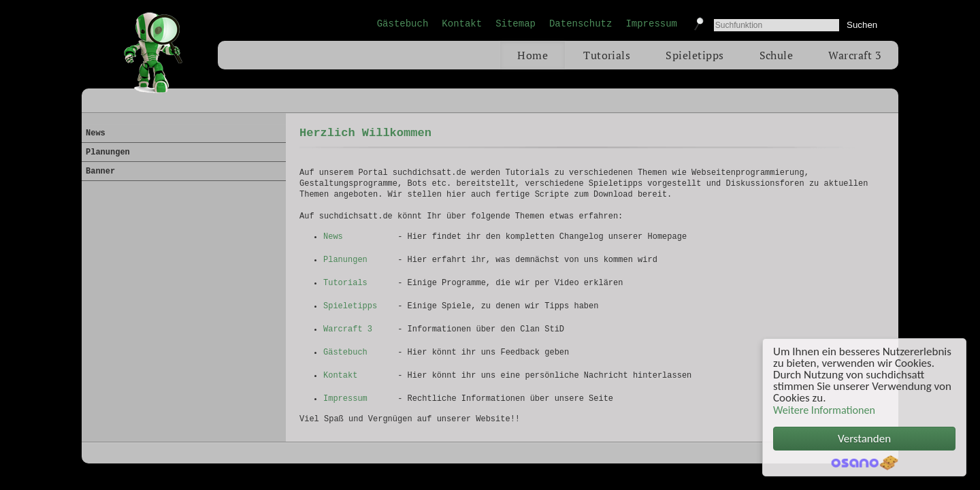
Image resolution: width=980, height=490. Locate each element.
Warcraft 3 (855, 55)
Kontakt (462, 24)
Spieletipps (695, 55)
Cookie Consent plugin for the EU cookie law (864, 463)
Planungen (345, 260)
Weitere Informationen (824, 410)
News (333, 237)
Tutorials (607, 55)
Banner (100, 171)
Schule (777, 55)
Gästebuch (403, 24)
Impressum (651, 24)
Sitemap (516, 24)
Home (533, 55)
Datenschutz (581, 24)
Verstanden (864, 439)
